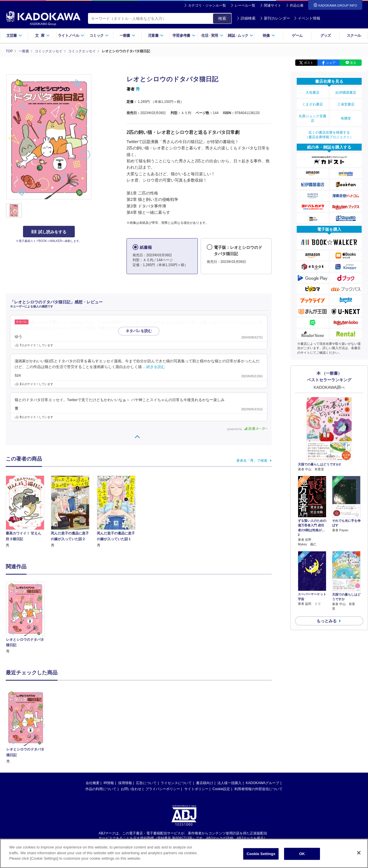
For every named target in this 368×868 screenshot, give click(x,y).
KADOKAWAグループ (262, 726)
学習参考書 (184, 35)
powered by (247, 429)
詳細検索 (246, 18)
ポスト (309, 63)
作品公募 (297, 5)
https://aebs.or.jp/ (163, 786)
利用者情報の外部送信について (258, 732)
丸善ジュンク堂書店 (313, 118)
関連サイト (273, 5)
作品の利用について (101, 732)
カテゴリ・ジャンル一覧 (207, 5)
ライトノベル (71, 35)
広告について (146, 726)
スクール (354, 35)
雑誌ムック (240, 35)
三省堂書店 (346, 104)
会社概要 (93, 726)
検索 (222, 18)
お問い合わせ (131, 732)
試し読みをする (49, 232)
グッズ (326, 35)
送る (353, 63)
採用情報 (125, 726)
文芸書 (14, 35)
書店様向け (205, 726)
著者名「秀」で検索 (252, 461)
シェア (331, 63)
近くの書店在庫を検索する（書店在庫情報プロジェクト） (329, 135)
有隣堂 (346, 118)
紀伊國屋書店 (346, 93)
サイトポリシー (196, 732)
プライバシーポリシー (163, 732)
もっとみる (327, 621)
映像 (269, 35)
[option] (28, 618)
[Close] (359, 853)
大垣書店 (313, 93)
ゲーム (297, 35)
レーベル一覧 (245, 5)
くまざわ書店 (313, 104)
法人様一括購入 (229, 726)
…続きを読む (154, 367)
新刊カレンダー (275, 18)
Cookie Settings (261, 854)
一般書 (128, 35)
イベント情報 (307, 18)
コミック (99, 35)
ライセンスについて (176, 726)
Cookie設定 (221, 732)
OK (302, 854)
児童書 (156, 35)
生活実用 (212, 35)
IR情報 (109, 726)
